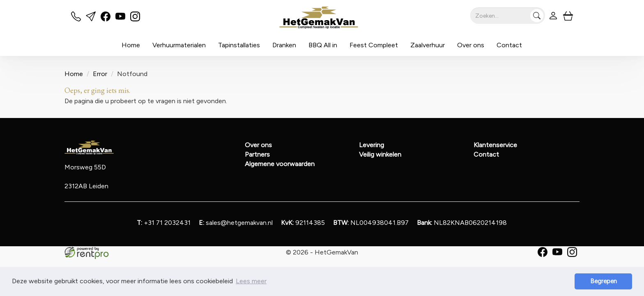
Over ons (471, 45)
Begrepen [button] (604, 281)
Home (131, 45)
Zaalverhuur (428, 45)
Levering (371, 145)
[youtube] (120, 19)
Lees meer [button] (251, 281)
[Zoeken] (537, 16)
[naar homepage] (319, 18)
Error (100, 74)
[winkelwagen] (568, 16)
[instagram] (135, 19)
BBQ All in (323, 45)
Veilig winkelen (380, 154)
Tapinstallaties (239, 45)
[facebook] (106, 19)
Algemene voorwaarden (280, 164)
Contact (509, 45)
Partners (257, 154)
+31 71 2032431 (164, 223)
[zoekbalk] (508, 16)
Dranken (284, 45)
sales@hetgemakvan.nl (236, 223)
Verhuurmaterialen (179, 45)
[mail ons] (91, 19)
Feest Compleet (374, 45)
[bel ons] (76, 19)
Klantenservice (495, 145)
